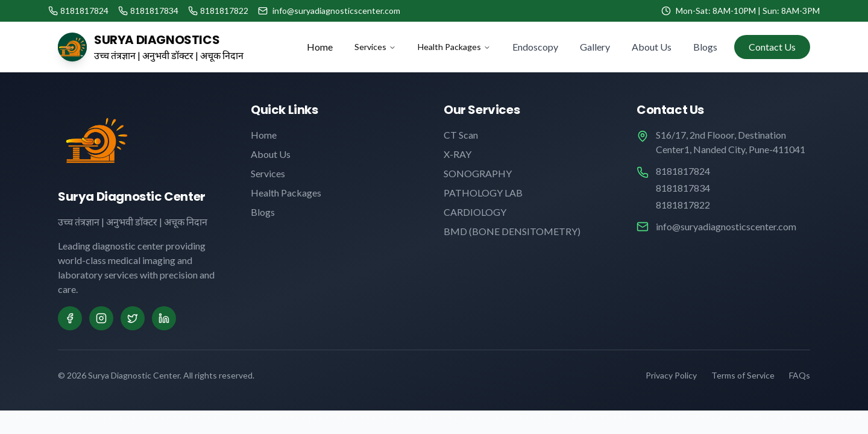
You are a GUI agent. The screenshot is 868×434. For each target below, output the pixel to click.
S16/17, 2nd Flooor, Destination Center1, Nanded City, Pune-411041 (731, 142)
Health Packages (454, 47)
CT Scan (461, 135)
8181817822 (683, 205)
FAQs (800, 375)
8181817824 (683, 171)
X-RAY (458, 154)
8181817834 (683, 188)
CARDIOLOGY (475, 212)
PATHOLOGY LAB (483, 193)
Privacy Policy (671, 375)
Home (320, 47)
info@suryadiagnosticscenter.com (726, 226)
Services (375, 47)
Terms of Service (743, 375)
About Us (652, 47)
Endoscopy (535, 47)
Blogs (705, 47)
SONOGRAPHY (478, 173)
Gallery (595, 47)
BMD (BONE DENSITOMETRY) (512, 231)
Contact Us (772, 47)
